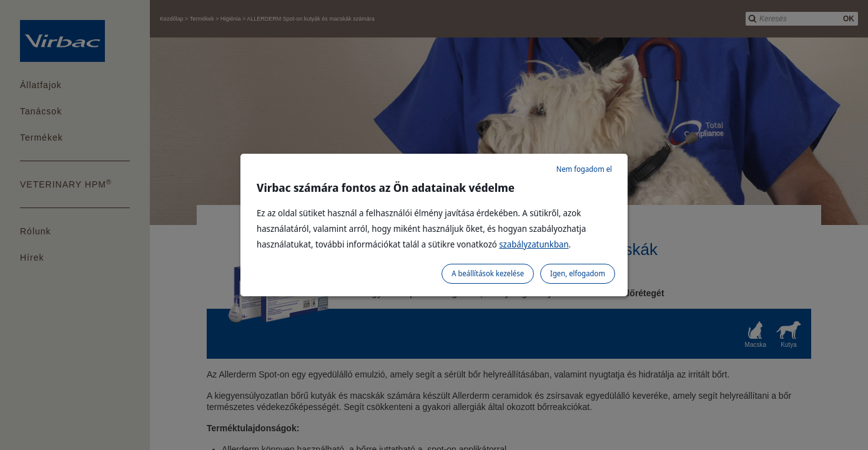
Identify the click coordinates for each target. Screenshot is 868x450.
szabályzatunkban (534, 244)
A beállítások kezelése (488, 273)
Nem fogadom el (584, 169)
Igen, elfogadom (578, 273)
